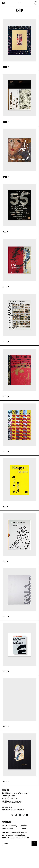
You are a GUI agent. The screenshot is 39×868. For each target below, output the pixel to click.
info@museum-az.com (12, 809)
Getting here (8, 815)
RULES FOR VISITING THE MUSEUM (14, 818)
